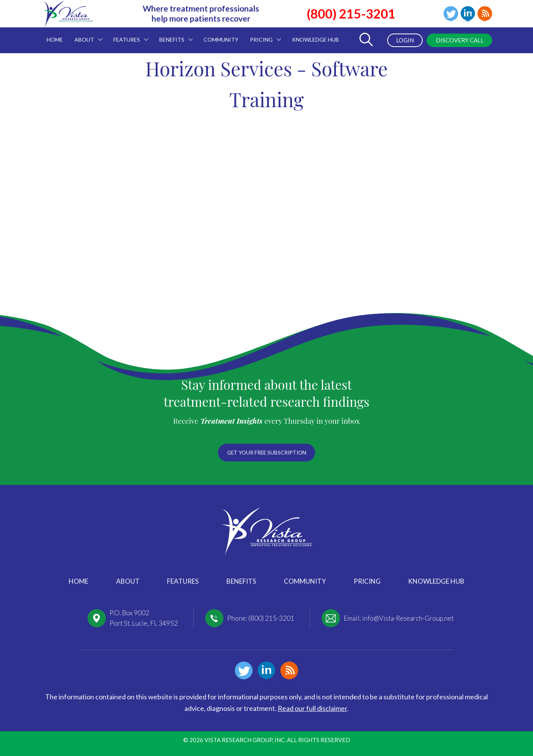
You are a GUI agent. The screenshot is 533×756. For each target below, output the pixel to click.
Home (78, 581)
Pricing (367, 581)
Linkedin (466, 14)
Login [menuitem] (400, 40)
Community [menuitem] (221, 40)
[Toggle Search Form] (363, 40)
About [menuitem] (86, 35)
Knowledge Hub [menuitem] (315, 40)
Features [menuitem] (128, 35)
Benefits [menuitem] (173, 35)
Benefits (241, 581)
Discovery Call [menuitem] (457, 40)
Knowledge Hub (436, 581)
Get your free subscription (266, 451)
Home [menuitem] (55, 40)
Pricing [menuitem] (263, 35)
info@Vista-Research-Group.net (408, 618)
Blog (484, 14)
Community (305, 581)
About (128, 581)
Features (183, 581)
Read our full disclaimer (312, 708)
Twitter (448, 14)
